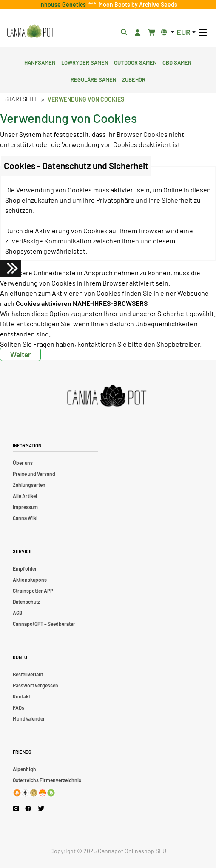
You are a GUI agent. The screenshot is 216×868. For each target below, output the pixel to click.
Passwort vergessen (36, 685)
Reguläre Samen (94, 79)
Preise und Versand (34, 474)
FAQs (18, 707)
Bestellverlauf (28, 674)
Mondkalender (29, 718)
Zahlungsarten (29, 485)
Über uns (23, 463)
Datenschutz (26, 602)
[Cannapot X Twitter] (41, 808)
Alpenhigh (24, 769)
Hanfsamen (40, 62)
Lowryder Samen (85, 62)
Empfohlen (25, 568)
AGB (17, 613)
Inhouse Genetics (64, 4)
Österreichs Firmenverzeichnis (47, 780)
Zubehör (134, 79)
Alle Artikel (25, 496)
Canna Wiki (25, 518)
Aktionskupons (30, 580)
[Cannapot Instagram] (16, 808)
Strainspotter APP (33, 591)
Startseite (21, 99)
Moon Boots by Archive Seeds (137, 4)
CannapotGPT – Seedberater (44, 624)
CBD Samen (177, 62)
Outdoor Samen (135, 62)
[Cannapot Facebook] (28, 808)
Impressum (25, 507)
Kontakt (21, 696)
